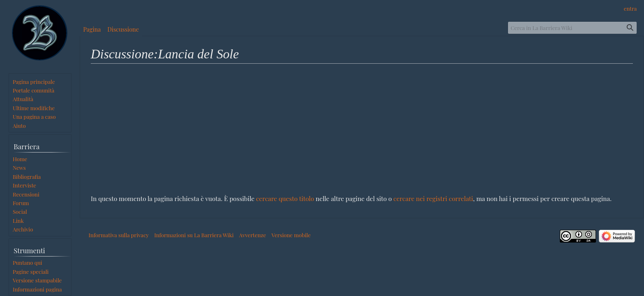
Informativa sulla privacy (119, 235)
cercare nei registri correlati (433, 198)
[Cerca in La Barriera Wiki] (573, 28)
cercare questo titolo (285, 198)
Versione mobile (291, 235)
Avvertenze (253, 235)
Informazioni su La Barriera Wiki (194, 235)
